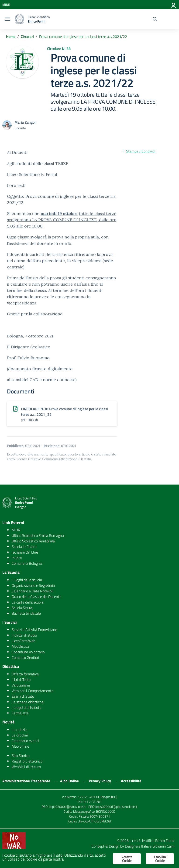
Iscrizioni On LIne (25, 552)
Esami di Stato (23, 696)
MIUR (16, 530)
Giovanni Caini (163, 846)
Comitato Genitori (25, 657)
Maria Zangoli (25, 122)
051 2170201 (92, 802)
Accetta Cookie (127, 859)
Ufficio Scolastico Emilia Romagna (38, 535)
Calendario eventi (25, 741)
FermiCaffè (20, 713)
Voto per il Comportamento (33, 691)
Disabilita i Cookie (160, 859)
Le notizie (19, 729)
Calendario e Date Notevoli (32, 591)
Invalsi (17, 558)
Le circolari (20, 735)
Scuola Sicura (22, 608)
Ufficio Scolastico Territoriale (33, 541)
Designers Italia (137, 846)
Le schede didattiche (28, 702)
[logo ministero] (20, 19)
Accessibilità (131, 781)
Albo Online (69, 781)
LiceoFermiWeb (23, 641)
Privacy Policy (100, 781)
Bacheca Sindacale (26, 613)
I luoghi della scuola (27, 580)
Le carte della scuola (28, 602)
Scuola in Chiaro (24, 547)
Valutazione (21, 685)
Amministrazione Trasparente (26, 781)
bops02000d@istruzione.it (67, 807)
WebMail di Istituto (26, 767)
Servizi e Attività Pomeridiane (34, 630)
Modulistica (20, 646)
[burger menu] (7, 19)
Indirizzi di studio (24, 635)
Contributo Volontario (28, 652)
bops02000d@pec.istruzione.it (116, 807)
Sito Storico (21, 756)
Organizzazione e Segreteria (33, 585)
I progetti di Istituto (26, 707)
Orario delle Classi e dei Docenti (36, 597)
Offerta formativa (25, 674)
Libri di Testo (21, 680)
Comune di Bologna (27, 563)
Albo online (20, 746)
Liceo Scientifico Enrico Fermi (152, 841)
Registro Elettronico (27, 761)
